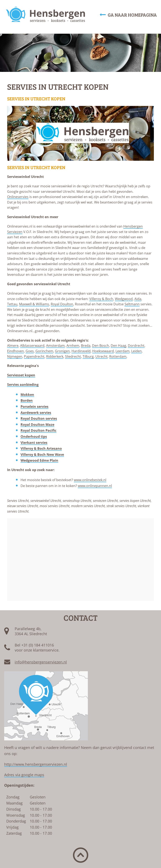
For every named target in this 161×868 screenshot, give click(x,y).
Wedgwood (124, 299)
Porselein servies (34, 407)
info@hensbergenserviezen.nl (41, 662)
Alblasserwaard (32, 346)
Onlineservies (18, 197)
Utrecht (101, 356)
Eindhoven (16, 351)
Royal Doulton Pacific (38, 430)
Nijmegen (15, 356)
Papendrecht (34, 356)
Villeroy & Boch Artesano (41, 448)
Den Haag (118, 346)
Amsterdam (55, 346)
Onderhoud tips (34, 437)
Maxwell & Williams (34, 304)
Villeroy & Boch (101, 299)
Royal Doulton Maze (37, 425)
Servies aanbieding (23, 385)
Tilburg (88, 356)
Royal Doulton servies (39, 418)
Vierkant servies (34, 443)
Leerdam (123, 351)
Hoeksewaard (103, 351)
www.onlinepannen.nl (95, 486)
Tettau (12, 304)
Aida (138, 299)
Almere (13, 346)
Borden (27, 400)
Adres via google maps (24, 775)
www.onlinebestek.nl (90, 480)
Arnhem (73, 346)
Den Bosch (101, 346)
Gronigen (62, 351)
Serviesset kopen (21, 375)
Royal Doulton (62, 304)
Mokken (27, 395)
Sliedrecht (73, 356)
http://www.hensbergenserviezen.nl (36, 764)
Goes (30, 351)
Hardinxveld (81, 351)
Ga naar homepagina (128, 15)
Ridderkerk (55, 356)
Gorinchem (44, 351)
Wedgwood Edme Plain (39, 460)
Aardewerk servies (36, 413)
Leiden (136, 351)
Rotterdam (118, 356)
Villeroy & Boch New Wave (42, 455)
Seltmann (132, 304)
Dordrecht (136, 346)
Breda (86, 346)
